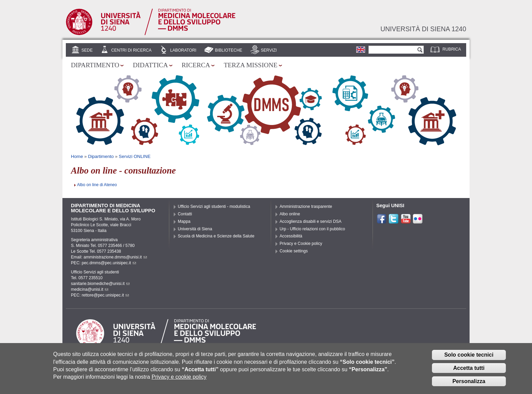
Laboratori (183, 50)
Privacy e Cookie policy (301, 244)
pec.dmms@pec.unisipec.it (109, 263)
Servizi (269, 50)
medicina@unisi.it (90, 289)
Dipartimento (95, 65)
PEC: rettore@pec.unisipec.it (100, 295)
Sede (87, 50)
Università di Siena (195, 229)
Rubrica (452, 49)
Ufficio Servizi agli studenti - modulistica (214, 207)
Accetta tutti (469, 372)
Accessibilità (291, 236)
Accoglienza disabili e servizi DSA (310, 221)
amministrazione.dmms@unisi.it (115, 257)
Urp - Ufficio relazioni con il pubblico (312, 229)
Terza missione (250, 65)
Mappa (184, 221)
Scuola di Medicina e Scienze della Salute (216, 236)
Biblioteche (228, 50)
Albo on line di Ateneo (97, 185)
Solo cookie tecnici (469, 359)
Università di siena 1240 (423, 29)
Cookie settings (294, 251)
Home (77, 156)
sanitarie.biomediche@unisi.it (100, 284)
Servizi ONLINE (135, 156)
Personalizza (469, 385)
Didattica (150, 65)
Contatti (185, 214)
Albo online (290, 214)
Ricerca (196, 65)
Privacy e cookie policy (179, 381)
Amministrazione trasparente (306, 207)
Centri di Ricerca (131, 50)
